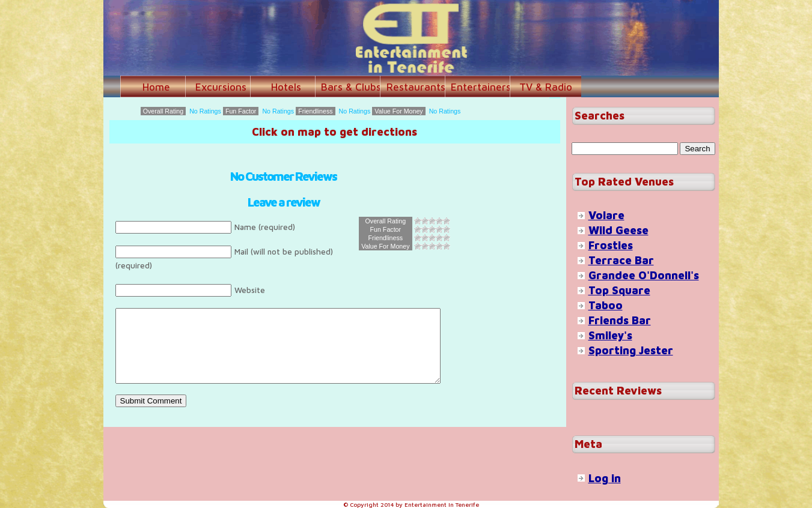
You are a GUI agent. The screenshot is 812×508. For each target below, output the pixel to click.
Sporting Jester (631, 350)
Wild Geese (618, 230)
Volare (606, 215)
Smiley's (610, 335)
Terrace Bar (621, 260)
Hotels (286, 87)
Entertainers (481, 87)
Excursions (221, 87)
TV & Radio (546, 87)
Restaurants (416, 87)
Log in (605, 478)
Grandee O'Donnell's (644, 275)
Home (156, 87)
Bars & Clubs (351, 87)
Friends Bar (620, 320)
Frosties (611, 245)
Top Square (619, 290)
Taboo (606, 305)
